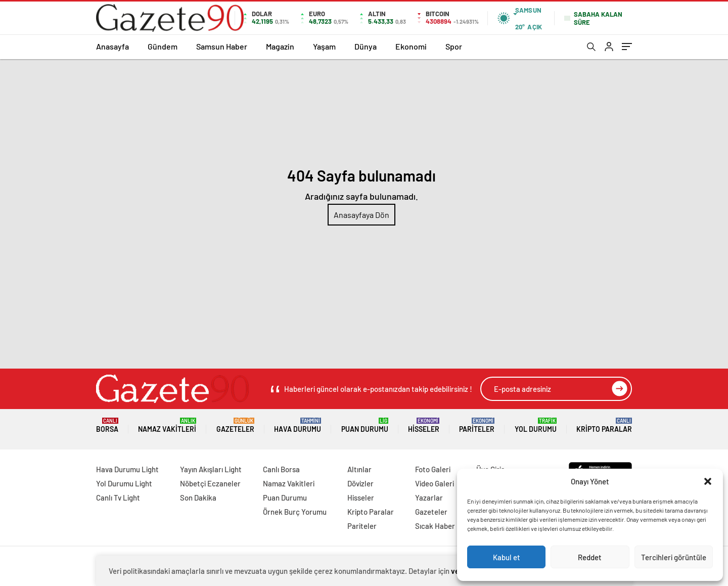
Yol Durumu (536, 425)
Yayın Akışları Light (211, 469)
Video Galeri (435, 483)
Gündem (163, 46)
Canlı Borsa (281, 469)
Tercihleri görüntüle (674, 557)
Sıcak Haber (435, 526)
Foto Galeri (433, 469)
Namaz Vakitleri (167, 425)
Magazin (280, 46)
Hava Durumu (298, 425)
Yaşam (324, 46)
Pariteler (477, 425)
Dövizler (360, 483)
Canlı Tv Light (118, 498)
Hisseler (424, 425)
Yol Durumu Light (124, 483)
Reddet (590, 557)
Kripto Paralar (604, 425)
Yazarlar (429, 498)
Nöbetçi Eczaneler (210, 483)
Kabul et (507, 557)
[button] (708, 481)
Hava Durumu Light (127, 469)
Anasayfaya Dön (361, 215)
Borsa (107, 425)
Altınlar (359, 469)
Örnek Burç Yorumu (295, 512)
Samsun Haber (222, 46)
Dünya (366, 46)
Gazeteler (235, 425)
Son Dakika (198, 498)
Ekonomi (411, 46)
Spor (454, 46)
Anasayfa (112, 46)
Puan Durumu (365, 425)
